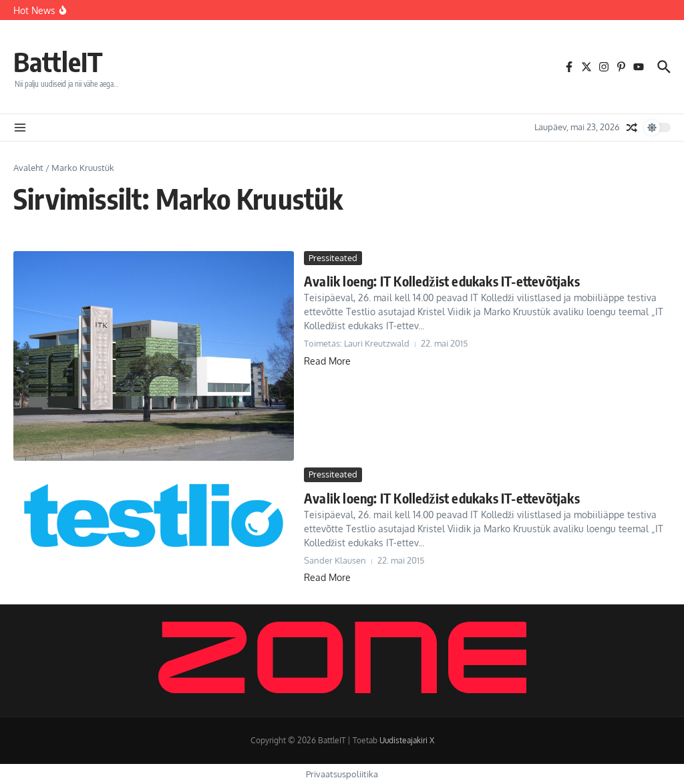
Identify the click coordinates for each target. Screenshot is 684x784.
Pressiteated (333, 258)
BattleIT (58, 61)
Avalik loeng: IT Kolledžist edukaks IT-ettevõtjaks (442, 281)
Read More (327, 361)
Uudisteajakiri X (407, 740)
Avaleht (28, 168)
